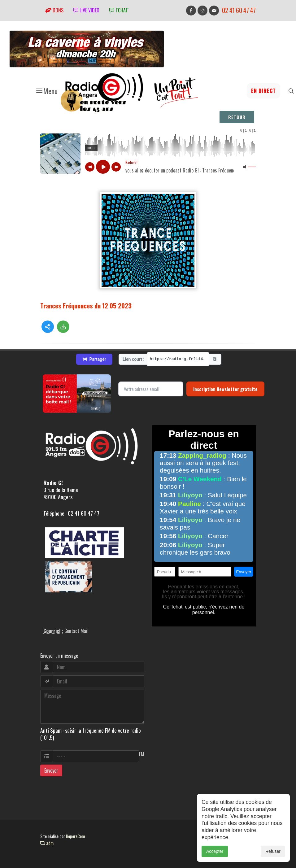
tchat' (119, 10)
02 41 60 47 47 (239, 10)
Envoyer (51, 770)
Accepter (215, 851)
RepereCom (75, 836)
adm (47, 843)
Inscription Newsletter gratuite (225, 389)
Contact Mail (76, 631)
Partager (94, 359)
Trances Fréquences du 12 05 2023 (86, 305)
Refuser (273, 851)
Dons (54, 10)
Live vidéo (86, 10)
